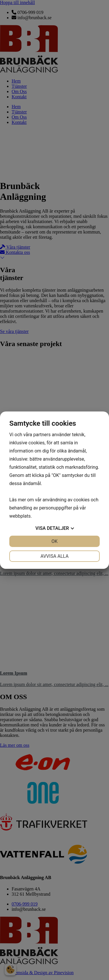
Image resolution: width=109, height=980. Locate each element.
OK (54, 541)
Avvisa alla (54, 556)
